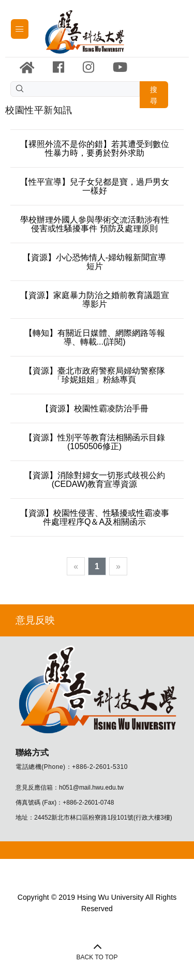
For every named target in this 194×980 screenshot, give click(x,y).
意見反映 (35, 620)
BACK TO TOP (97, 957)
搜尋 (154, 95)
